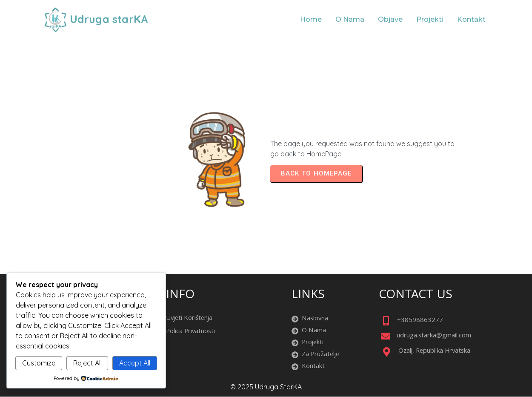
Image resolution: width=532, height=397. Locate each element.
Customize (39, 363)
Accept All (135, 363)
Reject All (87, 363)
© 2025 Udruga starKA (266, 387)
